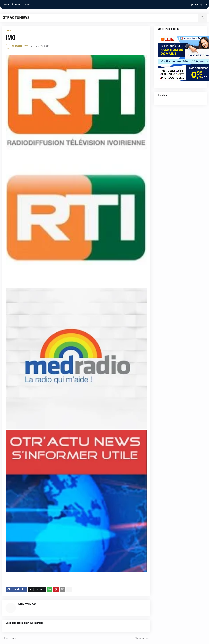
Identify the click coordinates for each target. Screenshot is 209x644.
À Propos (16, 5)
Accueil (6, 5)
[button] (202, 18)
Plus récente (10, 638)
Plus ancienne (142, 638)
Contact (27, 5)
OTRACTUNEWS (16, 18)
